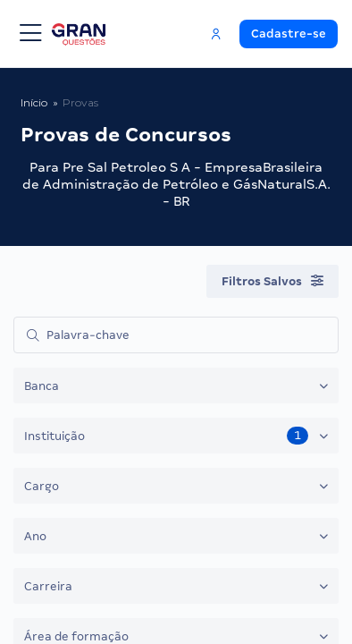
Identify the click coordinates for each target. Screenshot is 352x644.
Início (34, 102)
